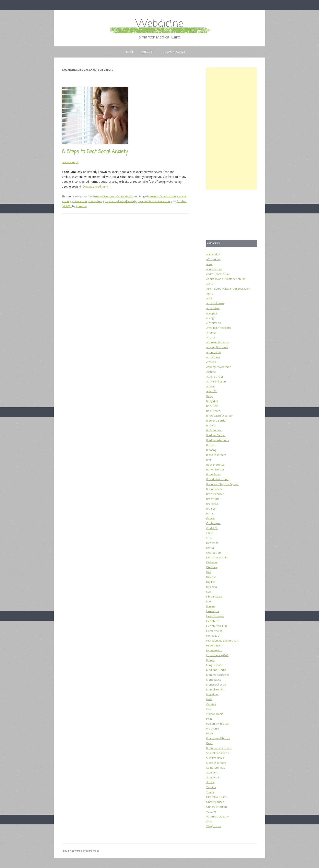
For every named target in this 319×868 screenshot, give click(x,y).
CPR (209, 538)
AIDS (209, 298)
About (147, 52)
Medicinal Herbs (216, 670)
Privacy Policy (174, 52)
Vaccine (211, 812)
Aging (210, 293)
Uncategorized (215, 802)
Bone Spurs (214, 474)
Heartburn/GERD (217, 626)
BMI (209, 460)
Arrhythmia (213, 357)
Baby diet (212, 401)
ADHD (210, 284)
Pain (209, 719)
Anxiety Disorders (104, 196)
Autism (210, 386)
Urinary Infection (217, 807)
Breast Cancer (215, 494)
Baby (209, 396)
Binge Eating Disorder (220, 416)
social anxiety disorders (87, 201)
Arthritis (211, 362)
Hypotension (214, 650)
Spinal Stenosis (216, 768)
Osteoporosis (215, 714)
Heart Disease (215, 616)
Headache (213, 611)
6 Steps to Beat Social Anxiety (95, 152)
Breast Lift (212, 499)
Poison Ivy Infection (218, 724)
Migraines (212, 694)
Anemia (211, 333)
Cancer (211, 518)
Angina (211, 337)
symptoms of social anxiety (120, 201)
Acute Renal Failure (218, 274)
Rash (209, 743)
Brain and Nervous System (223, 484)
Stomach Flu (214, 777)
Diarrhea (212, 567)
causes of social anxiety (163, 196)
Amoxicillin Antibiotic (219, 328)
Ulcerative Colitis (216, 797)
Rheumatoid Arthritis (219, 748)
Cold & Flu (212, 528)
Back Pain (212, 406)
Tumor (210, 792)
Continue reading (95, 186)
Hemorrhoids (214, 631)
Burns (210, 513)
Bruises (211, 509)
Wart (209, 821)
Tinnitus (211, 787)
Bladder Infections (218, 440)
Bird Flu (211, 425)
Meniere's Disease (218, 675)
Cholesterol (213, 523)
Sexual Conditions (217, 753)
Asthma (211, 372)
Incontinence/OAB (217, 655)
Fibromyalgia (214, 597)
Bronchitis (212, 504)
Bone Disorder (215, 469)
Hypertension (215, 645)
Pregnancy (213, 728)
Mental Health (124, 196)
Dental (210, 548)
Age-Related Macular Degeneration (228, 289)
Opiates (211, 704)
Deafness (212, 543)
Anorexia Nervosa (217, 342)
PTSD (210, 733)
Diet (209, 572)
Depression (214, 553)
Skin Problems (215, 758)
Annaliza (81, 206)
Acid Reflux (213, 254)
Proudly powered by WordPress (80, 851)
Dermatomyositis (217, 557)
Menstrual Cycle (216, 685)
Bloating (211, 450)
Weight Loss (214, 826)
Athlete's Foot (215, 377)
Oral (209, 709)
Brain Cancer (214, 489)
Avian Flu (212, 391)
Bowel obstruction (217, 479)
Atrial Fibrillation (216, 381)
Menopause (214, 680)
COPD (210, 533)
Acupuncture (214, 269)
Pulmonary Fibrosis (218, 738)
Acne (209, 264)
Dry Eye (211, 582)
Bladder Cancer (216, 435)
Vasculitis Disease (217, 816)
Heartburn (213, 621)
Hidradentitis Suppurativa (222, 641)
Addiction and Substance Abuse (226, 279)
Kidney (211, 660)
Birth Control (214, 430)
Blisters (211, 445)
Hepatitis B (213, 636)
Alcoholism (213, 308)
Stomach (212, 772)
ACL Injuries (213, 259)
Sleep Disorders (216, 763)
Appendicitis (214, 352)
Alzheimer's (214, 323)
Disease (211, 577)
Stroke (210, 782)
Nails (209, 699)
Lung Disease (215, 665)
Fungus (211, 606)
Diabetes (212, 562)
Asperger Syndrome (219, 367)
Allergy (210, 318)
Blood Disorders (216, 455)
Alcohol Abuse (215, 303)
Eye (209, 592)
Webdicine (159, 24)
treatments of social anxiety (155, 201)
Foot (209, 601)
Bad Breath (213, 411)
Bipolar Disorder (216, 421)
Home (129, 52)
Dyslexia (212, 587)
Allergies (212, 313)
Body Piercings (215, 465)
